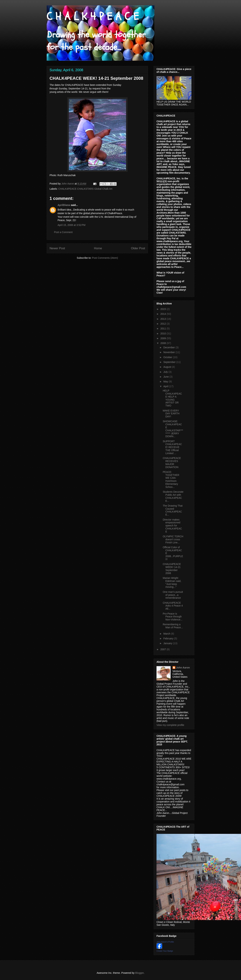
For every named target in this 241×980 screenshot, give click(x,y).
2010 (164, 334)
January (168, 643)
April (166, 386)
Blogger (139, 973)
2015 (164, 309)
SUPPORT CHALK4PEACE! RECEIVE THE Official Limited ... (172, 447)
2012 (164, 324)
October (168, 357)
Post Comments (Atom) (105, 258)
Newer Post (57, 248)
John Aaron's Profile (165, 942)
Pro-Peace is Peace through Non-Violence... (173, 617)
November (169, 352)
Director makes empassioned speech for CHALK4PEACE (172, 526)
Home (98, 248)
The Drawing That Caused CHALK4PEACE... (173, 510)
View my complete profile (170, 725)
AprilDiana (64, 205)
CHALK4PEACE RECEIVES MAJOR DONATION (172, 463)
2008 (164, 343)
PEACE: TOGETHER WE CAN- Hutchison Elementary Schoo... (171, 479)
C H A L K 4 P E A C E (93, 17)
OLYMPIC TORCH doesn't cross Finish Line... (173, 539)
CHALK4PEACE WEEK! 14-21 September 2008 (172, 569)
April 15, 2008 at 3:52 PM (71, 225)
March (167, 634)
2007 (164, 649)
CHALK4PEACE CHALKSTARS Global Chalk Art (85, 189)
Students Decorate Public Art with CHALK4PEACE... (173, 496)
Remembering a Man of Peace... (173, 626)
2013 (164, 319)
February (169, 638)
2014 (164, 314)
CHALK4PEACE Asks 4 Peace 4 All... (173, 606)
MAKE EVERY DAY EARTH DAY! (171, 414)
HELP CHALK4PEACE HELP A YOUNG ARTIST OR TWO (172, 398)
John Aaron (183, 668)
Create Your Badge (165, 951)
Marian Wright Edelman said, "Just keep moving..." (172, 582)
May (166, 382)
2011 (164, 329)
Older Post (138, 248)
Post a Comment (63, 232)
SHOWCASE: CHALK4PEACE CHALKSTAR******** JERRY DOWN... (173, 429)
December (169, 347)
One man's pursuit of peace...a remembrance (173, 595)
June (166, 377)
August (167, 367)
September (170, 362)
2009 (164, 338)
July (166, 372)
